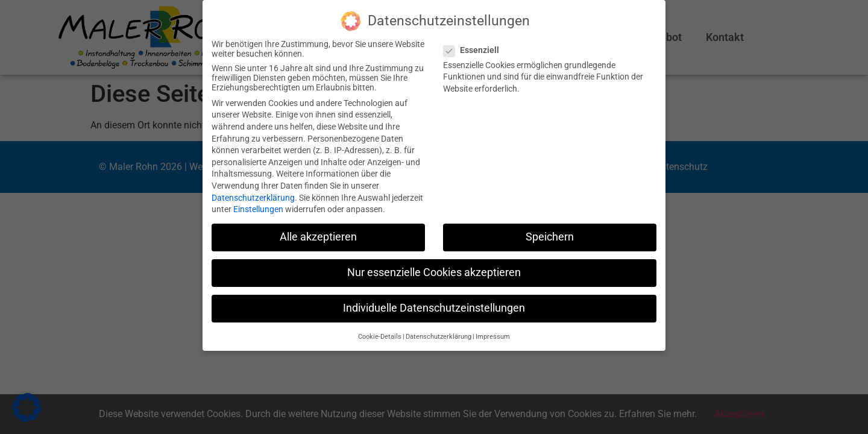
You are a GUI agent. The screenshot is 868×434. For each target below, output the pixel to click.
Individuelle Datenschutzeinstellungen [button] (434, 308)
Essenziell (475, 50)
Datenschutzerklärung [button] (439, 337)
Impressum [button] (493, 337)
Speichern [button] (550, 237)
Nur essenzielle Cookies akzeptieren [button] (434, 272)
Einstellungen (258, 209)
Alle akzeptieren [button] (318, 237)
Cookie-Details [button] (380, 337)
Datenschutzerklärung (253, 198)
